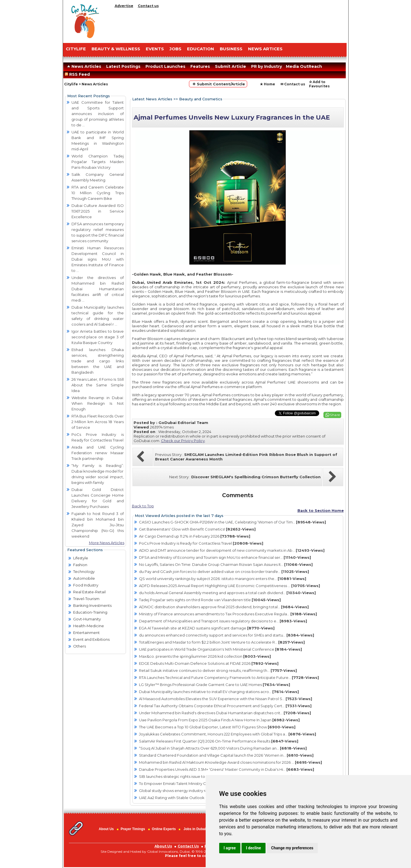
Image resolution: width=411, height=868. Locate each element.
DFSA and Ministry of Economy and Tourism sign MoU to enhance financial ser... (225, 557)
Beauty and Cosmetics (201, 99)
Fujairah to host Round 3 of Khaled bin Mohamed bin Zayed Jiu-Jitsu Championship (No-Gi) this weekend (98, 525)
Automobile (84, 578)
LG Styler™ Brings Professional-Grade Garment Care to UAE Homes (215, 685)
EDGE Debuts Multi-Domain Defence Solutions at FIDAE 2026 (209, 663)
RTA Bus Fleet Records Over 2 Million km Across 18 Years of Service (98, 422)
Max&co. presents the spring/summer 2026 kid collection (205, 656)
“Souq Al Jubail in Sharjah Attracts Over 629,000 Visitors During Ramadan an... (223, 748)
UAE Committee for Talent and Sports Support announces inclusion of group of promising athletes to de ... (98, 114)
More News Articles (107, 543)
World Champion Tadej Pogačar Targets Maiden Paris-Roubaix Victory (98, 162)
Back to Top (143, 506)
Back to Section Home (321, 510)
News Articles (83, 66)
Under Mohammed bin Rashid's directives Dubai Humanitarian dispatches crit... (225, 713)
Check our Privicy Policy (183, 441)
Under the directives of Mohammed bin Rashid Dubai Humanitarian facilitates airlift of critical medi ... (98, 289)
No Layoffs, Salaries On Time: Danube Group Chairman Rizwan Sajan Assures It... (226, 564)
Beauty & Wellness (116, 49)
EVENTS (155, 49)
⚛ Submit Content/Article (218, 84)
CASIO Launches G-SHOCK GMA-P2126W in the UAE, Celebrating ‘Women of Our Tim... (232, 522)
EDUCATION (201, 49)
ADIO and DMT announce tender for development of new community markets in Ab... (232, 550)
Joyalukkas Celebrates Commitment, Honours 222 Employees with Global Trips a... (228, 734)
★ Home (268, 84)
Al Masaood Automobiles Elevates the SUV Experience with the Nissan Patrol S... (226, 699)
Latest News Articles (152, 99)
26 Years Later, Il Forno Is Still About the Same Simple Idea (98, 385)
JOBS (175, 49)
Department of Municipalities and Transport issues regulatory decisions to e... (223, 621)
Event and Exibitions (91, 639)
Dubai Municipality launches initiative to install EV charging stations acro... (219, 692)
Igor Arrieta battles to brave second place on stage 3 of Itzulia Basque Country (98, 337)
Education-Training (90, 612)
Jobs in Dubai (195, 829)
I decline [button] (254, 848)
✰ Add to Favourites (319, 84)
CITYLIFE (76, 49)
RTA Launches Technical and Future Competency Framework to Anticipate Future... (229, 677)
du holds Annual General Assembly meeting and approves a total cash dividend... (227, 593)
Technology (84, 572)
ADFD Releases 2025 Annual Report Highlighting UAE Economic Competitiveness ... (230, 586)
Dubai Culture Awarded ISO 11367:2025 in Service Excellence (98, 211)
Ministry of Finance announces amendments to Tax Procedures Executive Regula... (228, 614)
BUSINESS (231, 49)
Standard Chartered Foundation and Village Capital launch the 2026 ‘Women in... (226, 755)
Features (200, 66)
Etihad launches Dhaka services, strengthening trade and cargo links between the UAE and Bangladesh (98, 361)
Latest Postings (123, 66)
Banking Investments (92, 605)
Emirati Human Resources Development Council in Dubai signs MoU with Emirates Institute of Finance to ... (98, 259)
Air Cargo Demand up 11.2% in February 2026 (195, 536)
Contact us (148, 6)
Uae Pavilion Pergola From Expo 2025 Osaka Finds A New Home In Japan (219, 720)
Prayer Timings (133, 829)
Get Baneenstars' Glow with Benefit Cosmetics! (197, 529)
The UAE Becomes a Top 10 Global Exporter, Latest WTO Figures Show (217, 727)
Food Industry (86, 585)
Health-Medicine (89, 626)
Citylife (71, 84)
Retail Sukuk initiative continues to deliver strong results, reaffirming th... (218, 670)
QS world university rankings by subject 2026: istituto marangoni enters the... (223, 579)
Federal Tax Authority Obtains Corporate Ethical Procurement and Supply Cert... (225, 706)
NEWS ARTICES (265, 49)
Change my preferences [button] (292, 848)
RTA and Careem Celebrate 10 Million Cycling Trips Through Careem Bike (98, 193)
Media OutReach (304, 66)
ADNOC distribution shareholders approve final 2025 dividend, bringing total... (224, 607)
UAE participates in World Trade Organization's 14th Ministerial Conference (220, 649)
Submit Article (230, 66)
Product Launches (165, 66)
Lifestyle (81, 558)
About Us (106, 829)
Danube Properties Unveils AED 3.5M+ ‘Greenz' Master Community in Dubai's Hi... (227, 769)
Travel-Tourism (86, 599)
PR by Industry (267, 66)
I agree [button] (230, 848)
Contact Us (188, 846)
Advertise (124, 6)
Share (335, 415)
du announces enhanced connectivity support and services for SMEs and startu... (227, 635)
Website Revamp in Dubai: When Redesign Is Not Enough (98, 403)
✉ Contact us (293, 84)
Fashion (80, 565)
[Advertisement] (230, 24)
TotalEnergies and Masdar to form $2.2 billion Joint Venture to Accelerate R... (222, 642)
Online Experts (164, 829)
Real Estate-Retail (89, 592)
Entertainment (86, 633)
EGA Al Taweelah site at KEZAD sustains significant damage (207, 628)
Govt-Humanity (87, 619)
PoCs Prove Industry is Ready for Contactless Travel (201, 543)
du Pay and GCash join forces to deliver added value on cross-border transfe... (224, 572)
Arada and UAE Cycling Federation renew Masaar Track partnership (98, 453)
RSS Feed (78, 74)
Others (80, 646)
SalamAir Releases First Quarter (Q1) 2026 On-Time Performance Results (219, 741)
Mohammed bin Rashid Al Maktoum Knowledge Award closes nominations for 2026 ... (230, 762)
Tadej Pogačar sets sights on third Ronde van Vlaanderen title (210, 600)
